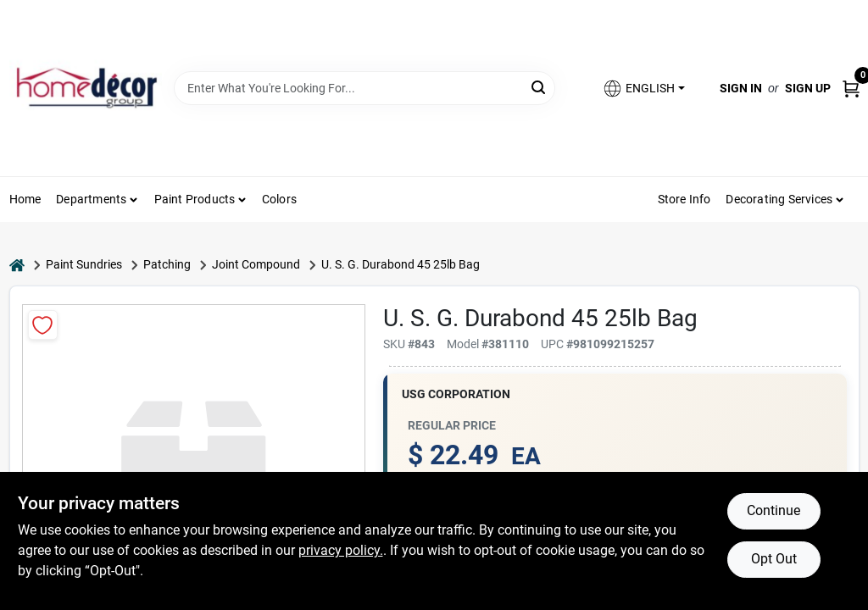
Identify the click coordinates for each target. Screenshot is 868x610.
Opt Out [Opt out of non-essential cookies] (774, 559)
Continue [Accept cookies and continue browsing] (773, 510)
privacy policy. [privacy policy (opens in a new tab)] (341, 550)
